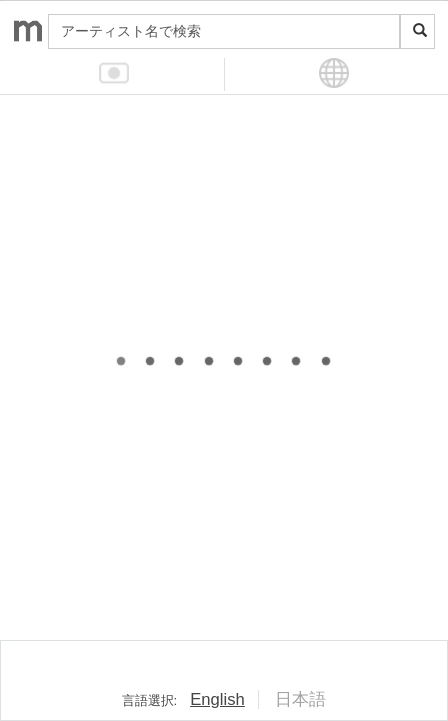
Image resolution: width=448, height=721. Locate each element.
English (217, 699)
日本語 (300, 699)
